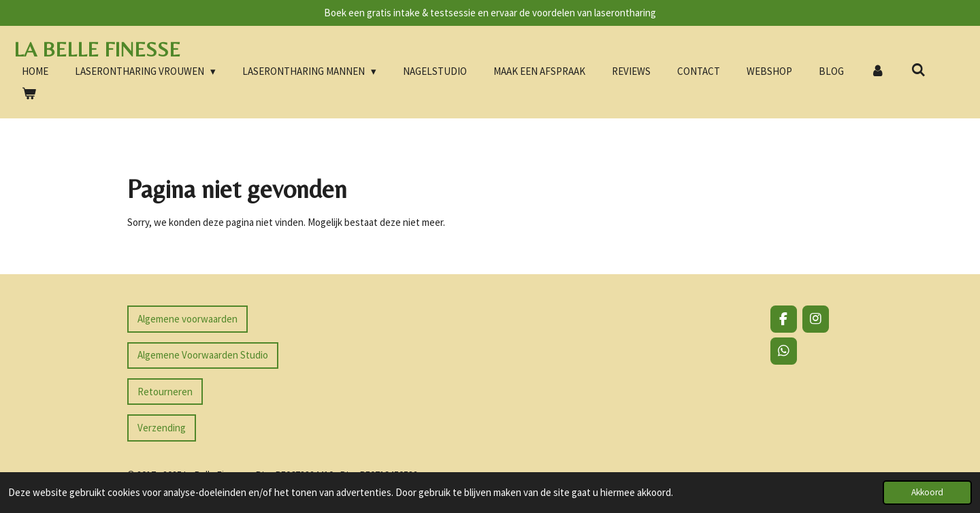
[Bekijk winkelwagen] (29, 94)
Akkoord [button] (927, 492)
